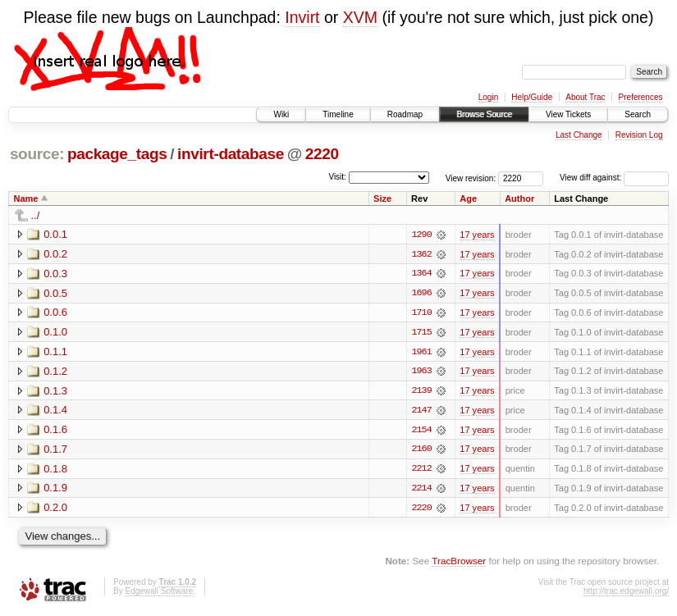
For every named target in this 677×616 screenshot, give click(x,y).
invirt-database (231, 154)
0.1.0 (55, 333)
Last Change (579, 135)
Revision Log (639, 135)
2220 (322, 154)
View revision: (471, 178)
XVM (360, 17)
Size (382, 198)
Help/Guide (532, 97)
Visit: (337, 177)
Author (519, 198)
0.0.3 (55, 274)
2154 (421, 431)
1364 (421, 274)
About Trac (585, 97)
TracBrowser (459, 563)
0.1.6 (55, 431)
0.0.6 (55, 313)
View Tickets (568, 114)
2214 (421, 491)
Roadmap (405, 114)
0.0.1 (55, 234)
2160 (421, 451)
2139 (421, 392)
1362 (421, 254)
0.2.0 (55, 510)
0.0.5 (55, 293)
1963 (421, 372)
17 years (477, 235)
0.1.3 (55, 392)
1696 (421, 294)
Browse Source (484, 114)
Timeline (338, 114)
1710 (421, 313)
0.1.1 (55, 352)
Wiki (281, 114)
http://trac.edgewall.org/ (626, 593)
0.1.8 (55, 470)
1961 (421, 353)
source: (37, 154)
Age (468, 198)
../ (36, 215)
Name (26, 198)
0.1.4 (55, 411)
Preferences (641, 97)
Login (488, 97)
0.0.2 (55, 254)
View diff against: (614, 178)
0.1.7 (55, 451)
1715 (421, 333)
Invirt (302, 17)
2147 (421, 412)
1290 (421, 235)
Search (638, 114)
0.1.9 (55, 490)
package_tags (117, 154)
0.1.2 (55, 372)
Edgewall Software (159, 593)
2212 (421, 471)
